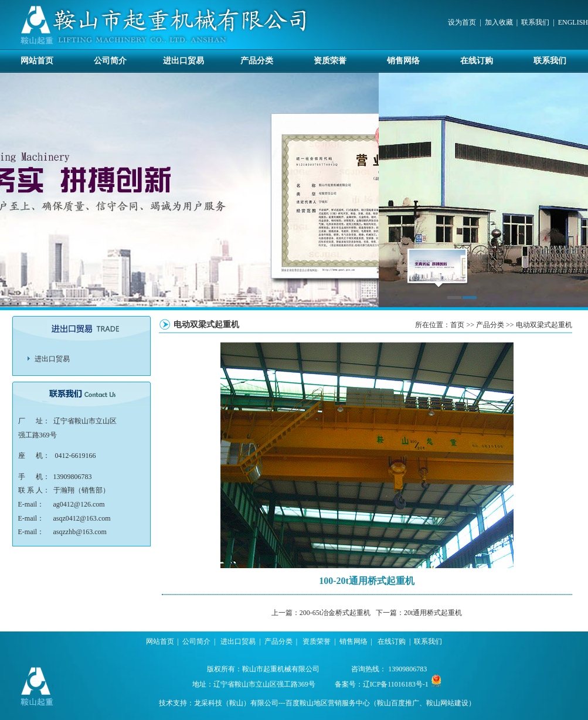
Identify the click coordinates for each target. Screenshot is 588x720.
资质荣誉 (330, 61)
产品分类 (257, 61)
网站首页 (37, 61)
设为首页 (462, 22)
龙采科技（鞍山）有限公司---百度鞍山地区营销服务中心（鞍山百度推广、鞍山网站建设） (335, 703)
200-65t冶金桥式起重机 (335, 613)
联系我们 (535, 22)
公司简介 (110, 61)
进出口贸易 (183, 61)
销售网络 (403, 61)
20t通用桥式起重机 (433, 613)
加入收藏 (499, 22)
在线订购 (477, 61)
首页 (457, 325)
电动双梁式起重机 (544, 325)
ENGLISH (573, 22)
